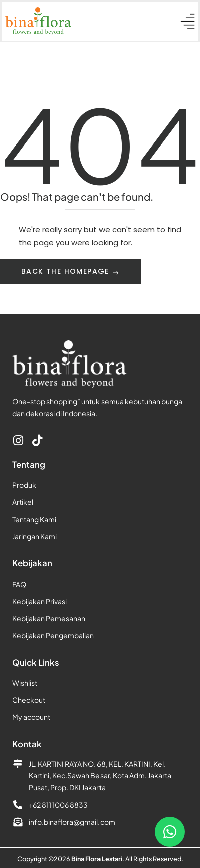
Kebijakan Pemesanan (49, 618)
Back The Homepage (66, 271)
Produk (24, 485)
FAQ (19, 584)
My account (31, 717)
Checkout (29, 700)
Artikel (23, 502)
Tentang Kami (34, 519)
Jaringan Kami (34, 536)
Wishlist (25, 683)
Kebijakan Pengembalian (53, 635)
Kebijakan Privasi (39, 601)
